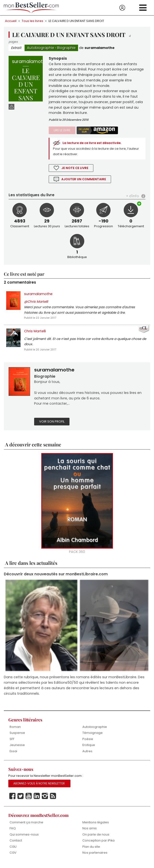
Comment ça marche (26, 825)
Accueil (11, 21)
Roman (15, 730)
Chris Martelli (35, 333)
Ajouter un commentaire (84, 180)
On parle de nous (96, 838)
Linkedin (37, 799)
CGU (13, 850)
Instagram (45, 799)
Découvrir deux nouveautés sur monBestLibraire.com (56, 577)
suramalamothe (100, 48)
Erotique (89, 748)
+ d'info (133, 197)
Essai (13, 754)
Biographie (66, 48)
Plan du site (91, 850)
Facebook (12, 799)
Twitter (21, 799)
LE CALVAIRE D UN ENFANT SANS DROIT (76, 21)
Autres (87, 754)
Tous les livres (32, 21)
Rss (53, 799)
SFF (12, 742)
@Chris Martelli (36, 303)
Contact (16, 844)
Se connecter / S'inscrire (122, 8)
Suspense (17, 736)
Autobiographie (41, 48)
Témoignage (93, 736)
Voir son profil (52, 424)
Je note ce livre (75, 169)
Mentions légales (96, 825)
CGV (13, 856)
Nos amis (90, 832)
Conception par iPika (99, 844)
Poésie (88, 742)
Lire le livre (62, 131)
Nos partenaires (95, 856)
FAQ (13, 832)
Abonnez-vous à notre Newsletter (39, 787)
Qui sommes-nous (24, 838)
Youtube (29, 799)
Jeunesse (17, 748)
